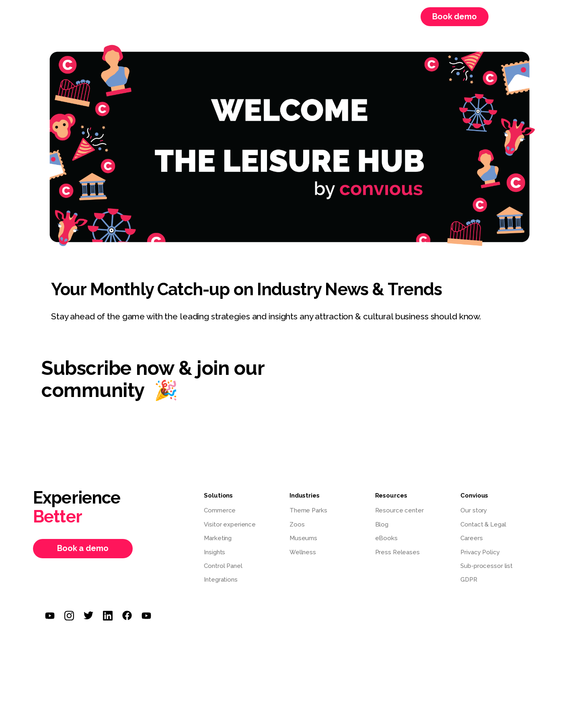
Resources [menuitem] (220, 16)
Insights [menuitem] (215, 552)
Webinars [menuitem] (327, 16)
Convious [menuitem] (275, 16)
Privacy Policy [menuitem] (480, 552)
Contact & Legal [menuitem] (483, 524)
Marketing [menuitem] (218, 538)
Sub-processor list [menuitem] (487, 566)
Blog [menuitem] (382, 524)
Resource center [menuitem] (399, 510)
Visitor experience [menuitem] (230, 524)
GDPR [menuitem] (469, 580)
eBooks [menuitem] (386, 538)
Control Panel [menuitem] (223, 566)
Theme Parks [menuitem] (308, 510)
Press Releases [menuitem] (397, 552)
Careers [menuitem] (376, 16)
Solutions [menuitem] (165, 16)
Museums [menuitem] (303, 538)
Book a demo (83, 548)
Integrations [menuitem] (221, 580)
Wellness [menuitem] (303, 552)
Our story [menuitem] (474, 510)
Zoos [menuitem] (297, 524)
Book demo (455, 16)
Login (509, 17)
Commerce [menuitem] (220, 510)
